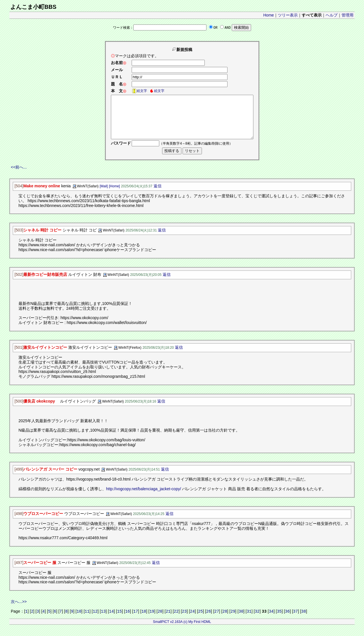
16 (128, 620)
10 (79, 620)
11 (87, 620)
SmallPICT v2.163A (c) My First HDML (182, 631)
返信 (158, 194)
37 (296, 620)
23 (184, 620)
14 (111, 620)
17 (136, 620)
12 (95, 620)
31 (249, 620)
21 (168, 620)
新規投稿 (182, 50)
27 (217, 620)
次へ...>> (19, 610)
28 (225, 620)
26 (209, 620)
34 (271, 620)
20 (160, 620)
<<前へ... (19, 176)
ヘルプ (332, 15)
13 (103, 620)
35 (279, 620)
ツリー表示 (288, 15)
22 (176, 620)
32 (257, 620)
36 (287, 620)
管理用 (348, 15)
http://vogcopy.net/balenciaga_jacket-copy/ (144, 497)
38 (304, 620)
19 (152, 620)
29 (233, 620)
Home (269, 15)
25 (201, 620)
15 (120, 620)
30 (241, 620)
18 (144, 620)
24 (192, 620)
